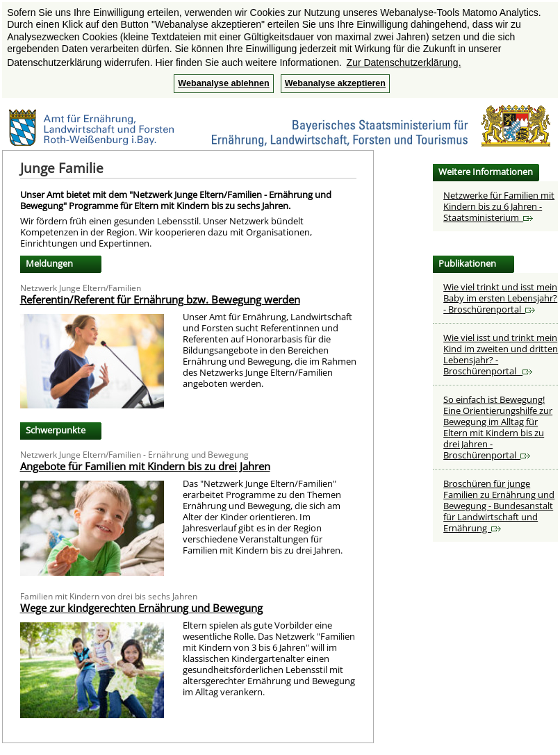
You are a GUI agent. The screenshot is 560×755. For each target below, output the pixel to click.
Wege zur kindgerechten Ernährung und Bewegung (141, 608)
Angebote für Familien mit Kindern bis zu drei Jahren (145, 466)
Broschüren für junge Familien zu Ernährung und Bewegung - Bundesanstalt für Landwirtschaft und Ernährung (499, 506)
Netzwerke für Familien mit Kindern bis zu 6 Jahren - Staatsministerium (499, 206)
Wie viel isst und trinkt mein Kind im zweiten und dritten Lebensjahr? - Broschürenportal (501, 354)
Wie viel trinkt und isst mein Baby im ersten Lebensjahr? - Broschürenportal (500, 298)
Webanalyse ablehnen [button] (223, 83)
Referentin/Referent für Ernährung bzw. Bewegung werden (160, 299)
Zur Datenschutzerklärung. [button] (404, 63)
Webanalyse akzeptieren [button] (335, 83)
